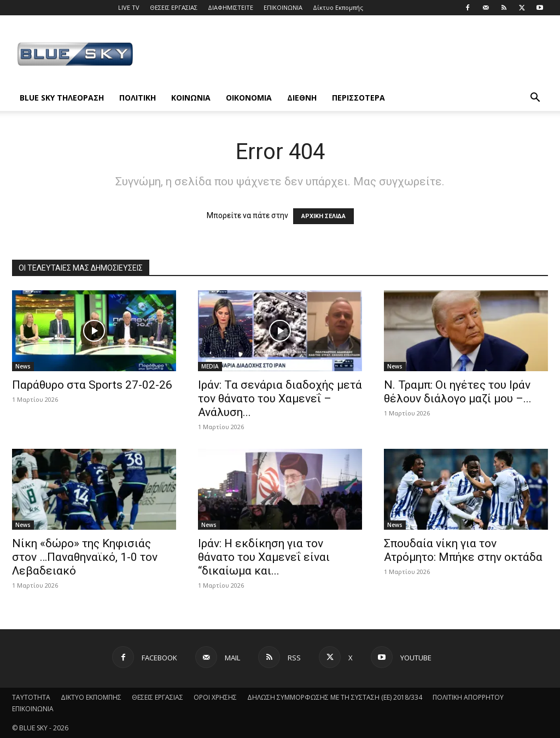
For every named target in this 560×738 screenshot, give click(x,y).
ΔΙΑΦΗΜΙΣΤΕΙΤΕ (231, 7)
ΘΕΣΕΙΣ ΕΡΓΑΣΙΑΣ (174, 7)
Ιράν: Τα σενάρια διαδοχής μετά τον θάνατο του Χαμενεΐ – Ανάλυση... (280, 399)
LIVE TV (129, 7)
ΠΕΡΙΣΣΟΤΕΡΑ (358, 98)
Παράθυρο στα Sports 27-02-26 (92, 385)
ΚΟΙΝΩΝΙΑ (191, 98)
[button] (535, 99)
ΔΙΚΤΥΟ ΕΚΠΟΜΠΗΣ (91, 697)
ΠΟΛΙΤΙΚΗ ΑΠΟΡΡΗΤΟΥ (468, 697)
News (23, 366)
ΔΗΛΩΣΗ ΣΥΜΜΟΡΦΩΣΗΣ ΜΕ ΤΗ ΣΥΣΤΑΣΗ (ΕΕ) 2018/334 (335, 697)
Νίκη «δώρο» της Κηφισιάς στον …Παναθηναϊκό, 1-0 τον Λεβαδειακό (85, 557)
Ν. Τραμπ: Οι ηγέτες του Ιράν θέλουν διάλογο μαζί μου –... (458, 392)
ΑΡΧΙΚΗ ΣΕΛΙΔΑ (323, 216)
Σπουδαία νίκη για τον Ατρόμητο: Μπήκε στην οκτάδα (463, 550)
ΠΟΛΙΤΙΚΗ (138, 98)
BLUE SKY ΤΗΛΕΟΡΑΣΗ (62, 98)
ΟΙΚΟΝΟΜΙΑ (249, 98)
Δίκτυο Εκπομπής (338, 7)
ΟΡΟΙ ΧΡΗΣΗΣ (215, 697)
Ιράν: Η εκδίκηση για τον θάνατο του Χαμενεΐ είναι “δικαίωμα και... (264, 557)
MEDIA (210, 366)
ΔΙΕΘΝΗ (302, 98)
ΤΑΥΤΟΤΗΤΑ (31, 697)
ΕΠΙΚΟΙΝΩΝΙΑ (283, 7)
